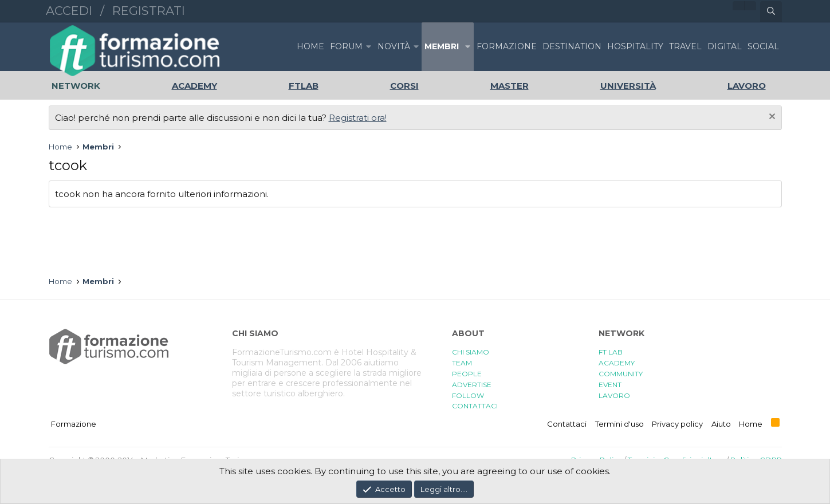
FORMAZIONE (507, 46)
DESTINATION (572, 46)
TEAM (462, 363)
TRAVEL (685, 46)
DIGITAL (725, 46)
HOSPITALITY (635, 46)
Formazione (74, 424)
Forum (346, 46)
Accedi (69, 11)
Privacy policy (677, 424)
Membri (442, 46)
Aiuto (721, 424)
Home (310, 46)
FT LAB (611, 352)
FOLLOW (468, 395)
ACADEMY (617, 363)
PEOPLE (467, 374)
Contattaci (567, 424)
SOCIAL (763, 46)
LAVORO (614, 395)
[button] (369, 47)
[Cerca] (771, 11)
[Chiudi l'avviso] (771, 118)
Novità (394, 46)
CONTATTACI (475, 406)
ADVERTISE (472, 385)
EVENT (610, 385)
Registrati (149, 11)
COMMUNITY (621, 374)
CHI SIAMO (471, 352)
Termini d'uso (619, 424)
